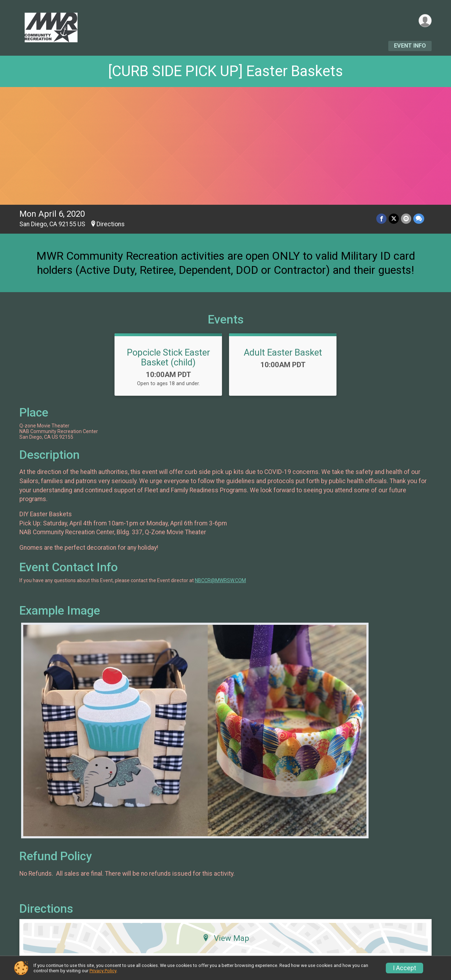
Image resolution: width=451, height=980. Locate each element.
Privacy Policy (103, 971)
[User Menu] (425, 21)
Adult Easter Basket (283, 352)
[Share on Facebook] (381, 219)
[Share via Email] (406, 219)
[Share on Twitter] (394, 219)
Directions (111, 224)
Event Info (410, 46)
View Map (226, 938)
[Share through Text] (419, 219)
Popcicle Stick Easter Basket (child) (168, 357)
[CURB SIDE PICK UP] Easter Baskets (225, 71)
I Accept (404, 968)
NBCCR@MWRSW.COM (220, 580)
